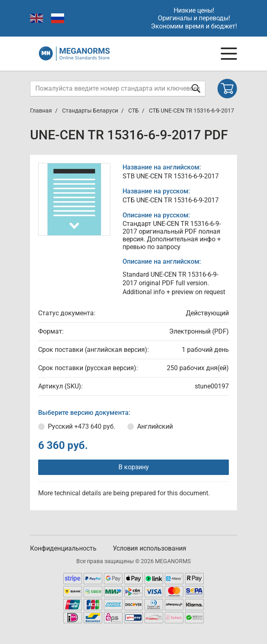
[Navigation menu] (229, 54)
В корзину (134, 467)
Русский (82, 426)
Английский (155, 426)
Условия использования (150, 548)
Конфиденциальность (63, 548)
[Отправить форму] (196, 88)
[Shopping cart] (227, 89)
